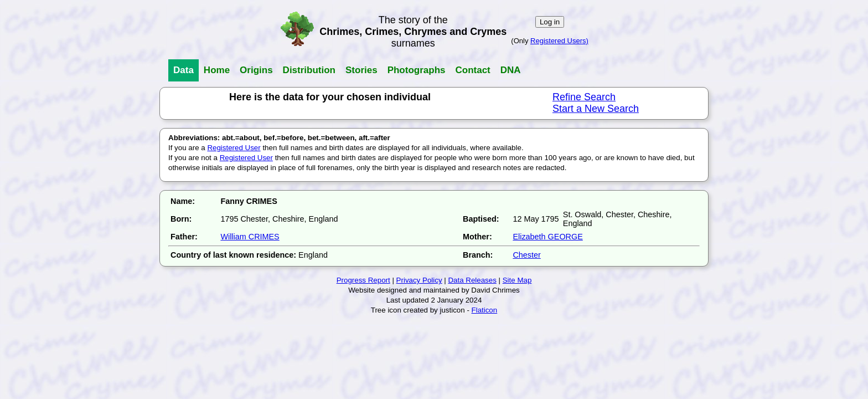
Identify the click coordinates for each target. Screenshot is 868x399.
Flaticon (485, 310)
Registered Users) (559, 41)
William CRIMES (250, 237)
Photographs (417, 70)
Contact (472, 70)
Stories (361, 70)
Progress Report (363, 280)
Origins (256, 70)
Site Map (517, 280)
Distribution (309, 70)
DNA (511, 70)
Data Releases (472, 280)
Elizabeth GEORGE (547, 237)
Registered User (234, 148)
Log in (550, 22)
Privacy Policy (419, 280)
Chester (526, 255)
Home (217, 70)
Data (184, 70)
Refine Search (584, 97)
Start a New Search (596, 109)
